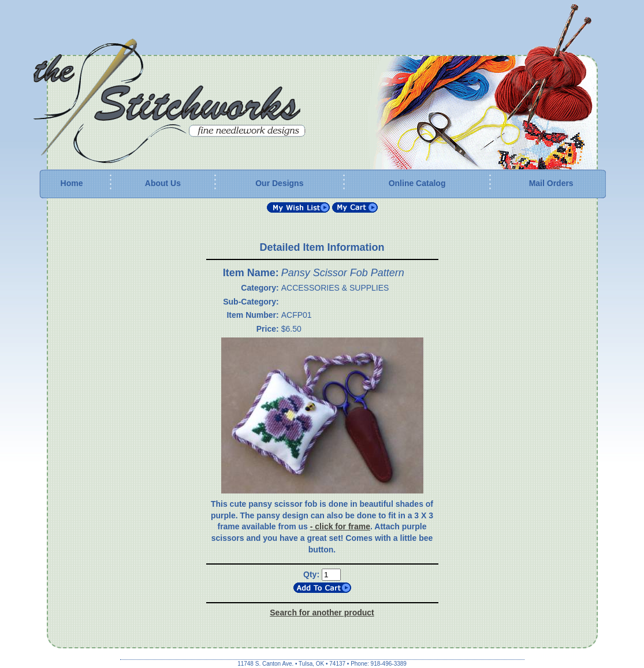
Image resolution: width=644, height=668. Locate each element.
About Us (163, 183)
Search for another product (322, 613)
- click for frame (340, 526)
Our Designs (279, 183)
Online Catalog (417, 183)
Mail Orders (551, 183)
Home (72, 183)
